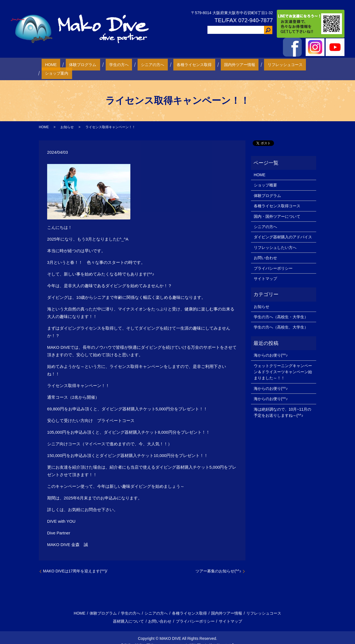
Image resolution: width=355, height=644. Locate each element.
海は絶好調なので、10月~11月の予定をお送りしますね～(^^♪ (282, 403)
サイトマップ (265, 270)
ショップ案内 (288, 64)
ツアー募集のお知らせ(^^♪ (218, 562)
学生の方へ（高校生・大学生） (281, 308)
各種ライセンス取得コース (277, 197)
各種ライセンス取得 (176, 64)
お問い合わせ (265, 249)
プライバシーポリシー (273, 259)
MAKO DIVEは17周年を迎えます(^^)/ (75, 562)
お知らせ (67, 118)
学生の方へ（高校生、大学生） (281, 319)
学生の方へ (115, 64)
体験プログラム (82, 64)
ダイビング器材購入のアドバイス (283, 228)
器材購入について (128, 613)
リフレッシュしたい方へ (275, 239)
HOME (57, 64)
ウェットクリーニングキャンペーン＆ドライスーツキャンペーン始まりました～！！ (283, 363)
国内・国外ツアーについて (277, 208)
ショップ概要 (265, 176)
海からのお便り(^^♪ (271, 346)
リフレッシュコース (253, 64)
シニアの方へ (142, 64)
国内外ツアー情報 (215, 64)
